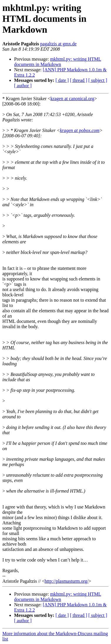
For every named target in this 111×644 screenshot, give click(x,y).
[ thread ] (79, 80)
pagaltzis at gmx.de (58, 44)
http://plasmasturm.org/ (67, 581)
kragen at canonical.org (72, 99)
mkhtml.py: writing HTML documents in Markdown (58, 62)
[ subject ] (98, 80)
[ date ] (62, 80)
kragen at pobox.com (80, 130)
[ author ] (23, 86)
